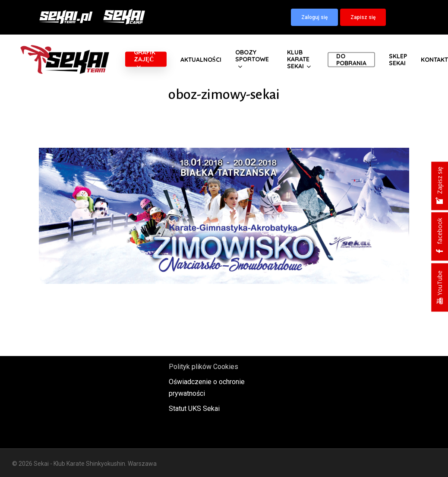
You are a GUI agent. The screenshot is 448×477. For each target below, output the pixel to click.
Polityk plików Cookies (203, 367)
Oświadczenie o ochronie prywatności (207, 388)
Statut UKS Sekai (194, 409)
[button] (314, 17)
